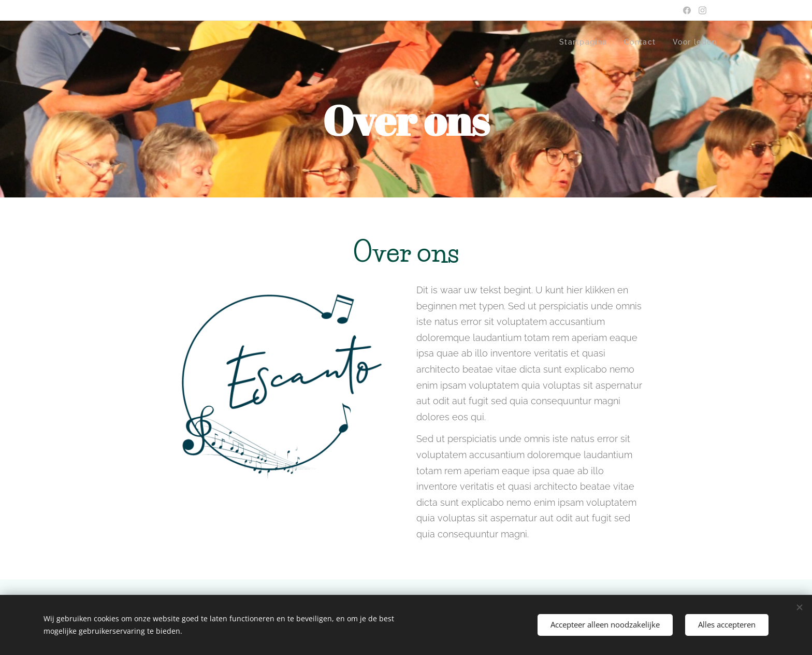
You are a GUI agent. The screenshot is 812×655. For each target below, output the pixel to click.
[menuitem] (581, 42)
